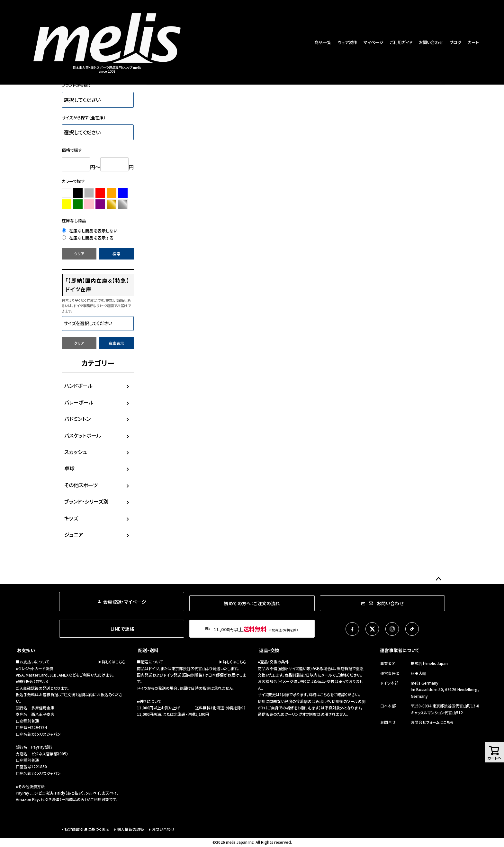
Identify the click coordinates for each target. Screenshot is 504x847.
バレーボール (79, 402)
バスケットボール (83, 435)
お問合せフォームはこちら (432, 722)
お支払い (26, 650)
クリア (79, 254)
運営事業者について (400, 650)
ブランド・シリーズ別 (86, 501)
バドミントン (77, 419)
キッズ (71, 518)
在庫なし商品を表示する (88, 238)
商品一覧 (323, 42)
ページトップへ (438, 579)
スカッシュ (76, 452)
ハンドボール (78, 386)
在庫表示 (116, 343)
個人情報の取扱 (130, 829)
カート (473, 42)
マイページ (373, 42)
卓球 (69, 468)
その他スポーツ (81, 485)
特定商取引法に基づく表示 (87, 829)
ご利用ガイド (401, 42)
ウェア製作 (347, 42)
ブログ (455, 42)
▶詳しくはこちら (112, 662)
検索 (116, 254)
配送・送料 (148, 650)
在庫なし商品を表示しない (90, 231)
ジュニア (74, 534)
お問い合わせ (431, 42)
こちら (325, 694)
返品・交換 (269, 650)
